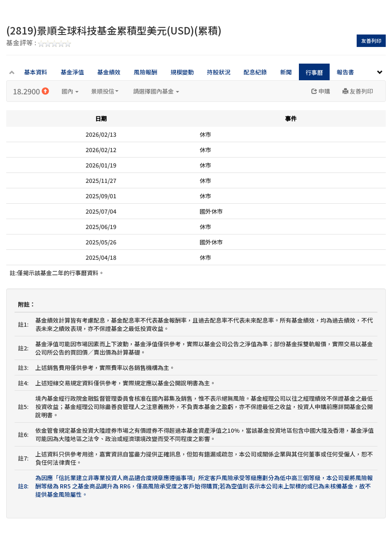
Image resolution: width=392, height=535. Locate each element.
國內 (70, 91)
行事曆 (314, 72)
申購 (321, 91)
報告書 (345, 72)
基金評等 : (39, 43)
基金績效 (109, 72)
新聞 (286, 72)
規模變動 (182, 72)
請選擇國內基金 (156, 91)
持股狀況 (219, 72)
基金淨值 (72, 72)
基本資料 (36, 72)
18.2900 (31, 91)
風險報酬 (145, 72)
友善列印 (371, 41)
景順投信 (105, 91)
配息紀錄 (255, 72)
